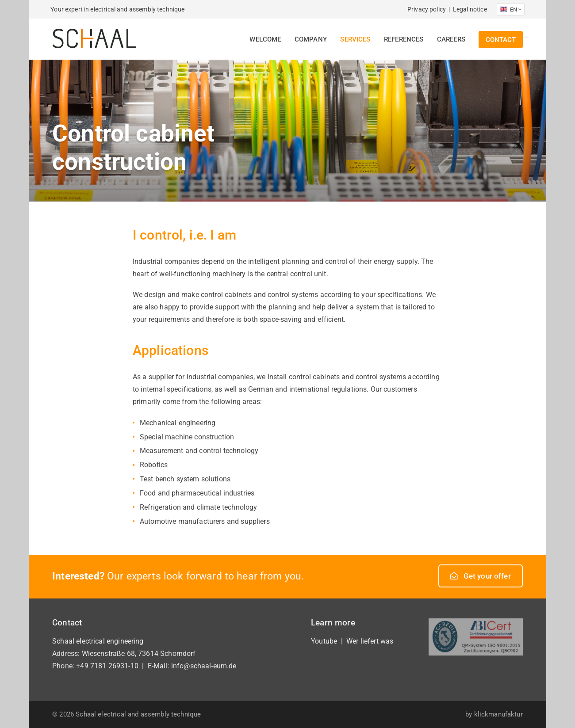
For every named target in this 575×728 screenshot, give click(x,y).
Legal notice (470, 9)
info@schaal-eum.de (204, 666)
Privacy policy (427, 9)
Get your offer (481, 576)
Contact (501, 40)
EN (510, 10)
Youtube (324, 641)
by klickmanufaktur (494, 714)
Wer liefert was (370, 641)
